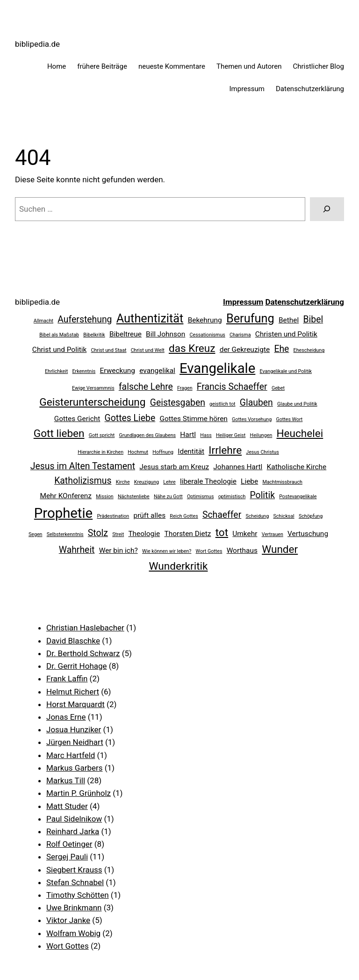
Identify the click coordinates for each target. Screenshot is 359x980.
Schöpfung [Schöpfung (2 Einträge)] (311, 516)
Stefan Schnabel (75, 882)
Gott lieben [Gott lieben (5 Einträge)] (59, 433)
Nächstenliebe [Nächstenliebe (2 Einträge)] (134, 497)
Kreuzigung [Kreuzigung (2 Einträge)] (147, 482)
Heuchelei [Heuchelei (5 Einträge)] (300, 433)
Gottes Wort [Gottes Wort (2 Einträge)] (289, 419)
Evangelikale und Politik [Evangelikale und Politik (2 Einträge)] (286, 371)
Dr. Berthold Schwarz (83, 653)
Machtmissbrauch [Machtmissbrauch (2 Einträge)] (282, 482)
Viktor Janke (68, 920)
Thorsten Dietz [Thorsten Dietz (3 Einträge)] (187, 534)
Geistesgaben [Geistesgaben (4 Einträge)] (178, 403)
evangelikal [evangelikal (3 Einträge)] (157, 371)
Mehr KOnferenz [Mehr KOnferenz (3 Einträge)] (66, 496)
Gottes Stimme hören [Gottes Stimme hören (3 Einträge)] (193, 419)
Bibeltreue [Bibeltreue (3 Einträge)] (126, 334)
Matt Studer (67, 806)
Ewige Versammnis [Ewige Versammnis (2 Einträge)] (93, 388)
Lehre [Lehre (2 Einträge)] (169, 482)
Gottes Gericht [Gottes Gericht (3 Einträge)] (77, 419)
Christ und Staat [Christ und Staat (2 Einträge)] (109, 350)
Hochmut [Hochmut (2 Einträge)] (138, 452)
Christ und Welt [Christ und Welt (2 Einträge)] (148, 350)
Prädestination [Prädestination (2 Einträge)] (113, 516)
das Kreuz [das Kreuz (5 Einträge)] (192, 348)
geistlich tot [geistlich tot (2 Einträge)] (222, 404)
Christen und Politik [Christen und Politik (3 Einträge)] (286, 334)
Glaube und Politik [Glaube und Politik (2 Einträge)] (297, 404)
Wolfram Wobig (73, 933)
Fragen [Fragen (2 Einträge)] (185, 388)
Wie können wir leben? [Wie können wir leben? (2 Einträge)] (167, 551)
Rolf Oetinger (69, 844)
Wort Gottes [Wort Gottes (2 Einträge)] (209, 551)
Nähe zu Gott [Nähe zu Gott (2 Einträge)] (168, 497)
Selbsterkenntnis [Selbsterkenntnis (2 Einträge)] (65, 534)
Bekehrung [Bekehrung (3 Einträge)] (205, 320)
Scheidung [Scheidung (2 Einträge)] (257, 516)
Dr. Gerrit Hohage (77, 666)
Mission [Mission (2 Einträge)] (104, 497)
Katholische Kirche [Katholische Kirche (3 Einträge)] (297, 467)
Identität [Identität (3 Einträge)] (191, 451)
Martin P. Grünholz (79, 793)
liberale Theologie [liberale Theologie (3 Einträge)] (208, 481)
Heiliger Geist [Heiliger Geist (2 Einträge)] (231, 435)
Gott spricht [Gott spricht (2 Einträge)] (102, 435)
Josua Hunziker (74, 730)
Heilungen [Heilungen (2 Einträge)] (261, 435)
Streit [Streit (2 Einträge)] (118, 534)
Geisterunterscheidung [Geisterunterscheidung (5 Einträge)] (92, 402)
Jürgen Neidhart (75, 742)
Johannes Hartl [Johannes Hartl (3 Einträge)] (238, 467)
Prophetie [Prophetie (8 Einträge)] (63, 513)
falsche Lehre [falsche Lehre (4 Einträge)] (146, 387)
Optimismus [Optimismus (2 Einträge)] (201, 497)
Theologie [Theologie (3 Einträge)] (144, 534)
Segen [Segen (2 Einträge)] (36, 534)
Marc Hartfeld (71, 755)
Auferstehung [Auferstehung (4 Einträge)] (85, 319)
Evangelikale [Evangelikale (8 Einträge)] (217, 368)
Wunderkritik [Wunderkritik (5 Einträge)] (179, 566)
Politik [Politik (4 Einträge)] (262, 495)
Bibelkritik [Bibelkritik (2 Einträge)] (94, 335)
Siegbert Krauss (74, 870)
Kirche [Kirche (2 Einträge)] (123, 482)
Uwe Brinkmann (74, 908)
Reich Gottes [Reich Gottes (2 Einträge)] (184, 516)
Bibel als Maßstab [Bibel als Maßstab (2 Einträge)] (59, 335)
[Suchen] (327, 209)
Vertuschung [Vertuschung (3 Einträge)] (308, 534)
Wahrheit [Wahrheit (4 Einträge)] (77, 550)
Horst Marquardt (75, 704)
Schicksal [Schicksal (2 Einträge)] (284, 516)
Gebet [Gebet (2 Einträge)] (278, 388)
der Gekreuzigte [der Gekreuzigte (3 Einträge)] (245, 350)
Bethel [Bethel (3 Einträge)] (289, 320)
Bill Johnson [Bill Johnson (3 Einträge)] (165, 334)
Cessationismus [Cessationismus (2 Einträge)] (208, 335)
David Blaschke (73, 641)
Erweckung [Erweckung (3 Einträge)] (118, 371)
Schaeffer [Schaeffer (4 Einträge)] (222, 515)
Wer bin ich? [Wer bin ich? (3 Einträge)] (118, 551)
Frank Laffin (67, 679)
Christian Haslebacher (85, 628)
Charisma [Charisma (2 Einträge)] (240, 335)
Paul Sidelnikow (74, 819)
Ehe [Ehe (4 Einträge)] (281, 349)
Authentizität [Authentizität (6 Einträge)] (150, 318)
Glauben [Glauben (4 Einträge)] (256, 403)
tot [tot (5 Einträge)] (222, 533)
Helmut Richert (73, 692)
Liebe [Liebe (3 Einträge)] (249, 481)
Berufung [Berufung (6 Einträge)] (250, 318)
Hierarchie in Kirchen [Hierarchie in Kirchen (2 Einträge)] (101, 452)
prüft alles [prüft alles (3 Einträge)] (149, 515)
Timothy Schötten (78, 895)
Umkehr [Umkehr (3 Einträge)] (245, 534)
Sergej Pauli (67, 857)
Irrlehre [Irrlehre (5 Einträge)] (225, 450)
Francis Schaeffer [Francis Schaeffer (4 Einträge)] (232, 387)
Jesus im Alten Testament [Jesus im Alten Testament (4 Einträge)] (83, 466)
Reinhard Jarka (73, 831)
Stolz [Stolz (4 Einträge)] (98, 533)
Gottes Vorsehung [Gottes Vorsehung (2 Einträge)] (252, 419)
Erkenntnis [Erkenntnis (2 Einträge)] (84, 371)
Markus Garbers (75, 768)
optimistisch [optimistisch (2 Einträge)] (232, 497)
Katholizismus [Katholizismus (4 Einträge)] (83, 481)
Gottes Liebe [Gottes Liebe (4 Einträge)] (130, 418)
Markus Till (66, 780)
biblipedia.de (37, 44)
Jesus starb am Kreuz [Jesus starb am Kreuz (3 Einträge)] (174, 467)
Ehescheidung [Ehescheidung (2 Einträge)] (309, 350)
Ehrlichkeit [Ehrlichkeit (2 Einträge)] (56, 371)
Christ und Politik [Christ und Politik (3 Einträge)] (59, 350)
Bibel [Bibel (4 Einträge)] (313, 319)
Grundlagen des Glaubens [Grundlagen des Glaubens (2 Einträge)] (148, 435)
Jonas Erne (66, 717)
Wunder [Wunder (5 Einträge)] (280, 549)
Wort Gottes (68, 946)
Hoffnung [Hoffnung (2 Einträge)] (163, 452)
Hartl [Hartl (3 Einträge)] (188, 435)
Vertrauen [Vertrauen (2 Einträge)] (273, 534)
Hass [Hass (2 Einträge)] (206, 435)
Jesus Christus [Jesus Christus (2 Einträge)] (262, 452)
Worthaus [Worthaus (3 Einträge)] (242, 551)
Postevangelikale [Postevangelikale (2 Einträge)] (298, 497)
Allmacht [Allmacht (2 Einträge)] (43, 321)
